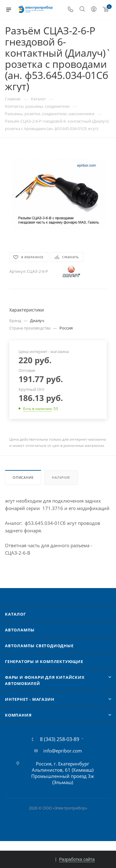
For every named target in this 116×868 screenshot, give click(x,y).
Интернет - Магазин (30, 699)
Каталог (15, 614)
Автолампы (20, 630)
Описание (23, 477)
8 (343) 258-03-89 (60, 739)
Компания (18, 715)
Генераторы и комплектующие (44, 661)
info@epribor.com (63, 751)
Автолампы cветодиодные (39, 646)
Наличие (61, 477)
